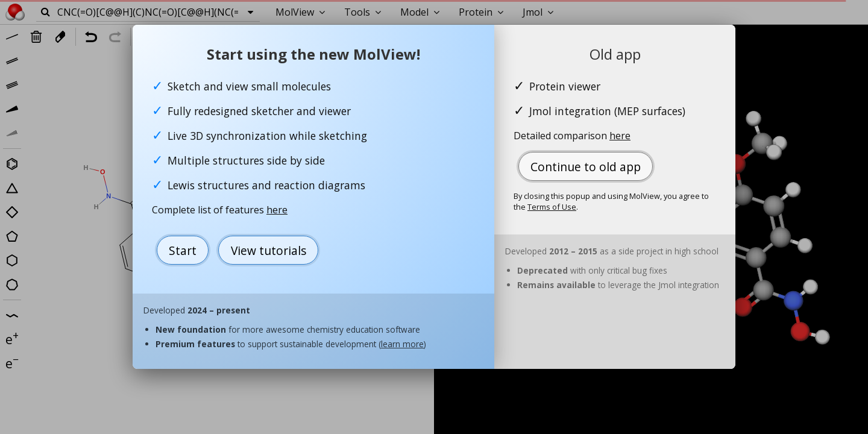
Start (183, 250)
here (277, 210)
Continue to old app (586, 167)
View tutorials (269, 250)
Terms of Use (552, 207)
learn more (402, 344)
